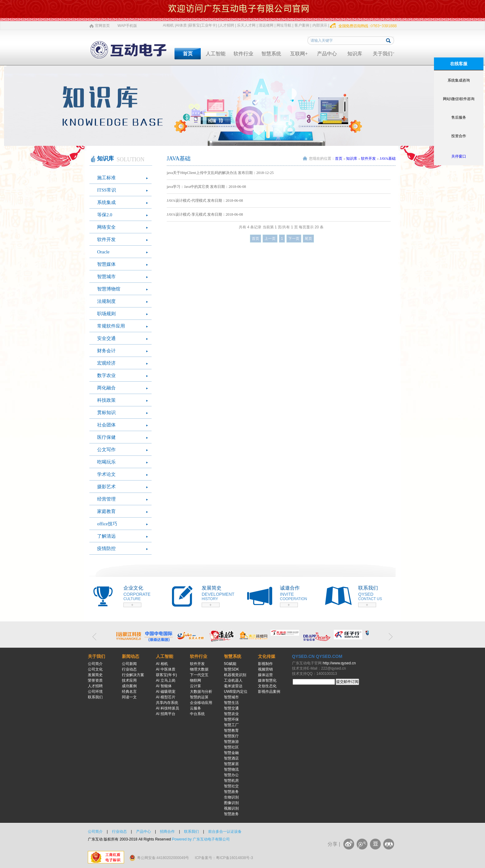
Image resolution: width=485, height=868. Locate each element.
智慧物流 (231, 769)
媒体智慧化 (267, 680)
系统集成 (106, 202)
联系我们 (95, 697)
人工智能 (216, 54)
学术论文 (106, 474)
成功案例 (129, 686)
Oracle (103, 252)
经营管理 (106, 499)
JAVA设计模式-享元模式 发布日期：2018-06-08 (205, 214)
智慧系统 (271, 54)
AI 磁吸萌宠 (166, 692)
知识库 (355, 54)
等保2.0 (105, 215)
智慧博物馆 (109, 289)
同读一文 (129, 697)
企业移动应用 (201, 703)
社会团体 (106, 425)
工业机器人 (233, 680)
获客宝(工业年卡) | (204, 25)
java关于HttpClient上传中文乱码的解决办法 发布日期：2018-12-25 (220, 173)
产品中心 (327, 54)
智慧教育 (231, 730)
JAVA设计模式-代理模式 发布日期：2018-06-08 (205, 201)
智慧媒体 (106, 264)
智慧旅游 (231, 742)
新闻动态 (131, 656)
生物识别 (231, 797)
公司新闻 (129, 664)
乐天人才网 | (247, 25)
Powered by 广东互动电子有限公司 (201, 839)
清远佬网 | (267, 25)
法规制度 (106, 301)
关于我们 (383, 54)
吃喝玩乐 (106, 462)
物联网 (195, 680)
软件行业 (243, 54)
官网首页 (102, 26)
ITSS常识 (107, 190)
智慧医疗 (231, 736)
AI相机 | (170, 25)
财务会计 (106, 351)
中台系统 (197, 714)
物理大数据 (199, 669)
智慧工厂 (231, 725)
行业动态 (129, 669)
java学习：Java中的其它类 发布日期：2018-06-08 (206, 187)
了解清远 (106, 536)
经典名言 (129, 692)
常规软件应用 (111, 326)
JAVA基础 (388, 159)
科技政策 (106, 400)
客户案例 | (303, 25)
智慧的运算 (199, 697)
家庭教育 (106, 511)
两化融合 (106, 388)
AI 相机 (162, 664)
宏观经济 (106, 363)
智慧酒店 (231, 758)
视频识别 (231, 808)
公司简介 (95, 664)
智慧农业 (231, 714)
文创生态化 (267, 686)
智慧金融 (231, 753)
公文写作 (106, 450)
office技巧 (107, 524)
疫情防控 (106, 548)
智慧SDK (232, 669)
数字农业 (106, 375)
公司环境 (95, 692)
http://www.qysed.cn (339, 663)
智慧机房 (231, 781)
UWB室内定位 (236, 692)
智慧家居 (231, 764)
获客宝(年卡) (166, 675)
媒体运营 (265, 675)
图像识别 (231, 803)
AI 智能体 (164, 686)
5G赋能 (230, 664)
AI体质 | (182, 25)
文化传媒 (267, 656)
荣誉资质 (95, 680)
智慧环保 (231, 719)
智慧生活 (231, 703)
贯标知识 (106, 413)
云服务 (195, 708)
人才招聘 (95, 686)
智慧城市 (106, 277)
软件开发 (106, 239)
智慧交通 (231, 708)
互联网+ (299, 54)
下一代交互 (199, 675)
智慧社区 (231, 747)
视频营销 (265, 669)
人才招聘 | (228, 25)
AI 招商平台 (166, 714)
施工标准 (106, 178)
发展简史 (95, 675)
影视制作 (265, 664)
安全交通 (106, 338)
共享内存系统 (167, 703)
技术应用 (129, 680)
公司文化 (95, 669)
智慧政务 (231, 792)
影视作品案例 (269, 692)
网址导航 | (285, 25)
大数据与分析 (201, 692)
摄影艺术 (106, 487)
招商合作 (167, 832)
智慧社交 (231, 786)
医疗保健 (106, 437)
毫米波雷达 (233, 686)
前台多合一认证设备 (225, 832)
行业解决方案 (133, 675)
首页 (188, 54)
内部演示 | (321, 25)
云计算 (195, 686)
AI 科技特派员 (167, 708)
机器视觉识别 (235, 675)
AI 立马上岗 (166, 680)
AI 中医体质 (166, 669)
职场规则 (106, 314)
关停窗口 (459, 156)
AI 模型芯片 (166, 697)
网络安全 (106, 227)
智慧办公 (231, 775)
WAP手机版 (127, 26)
